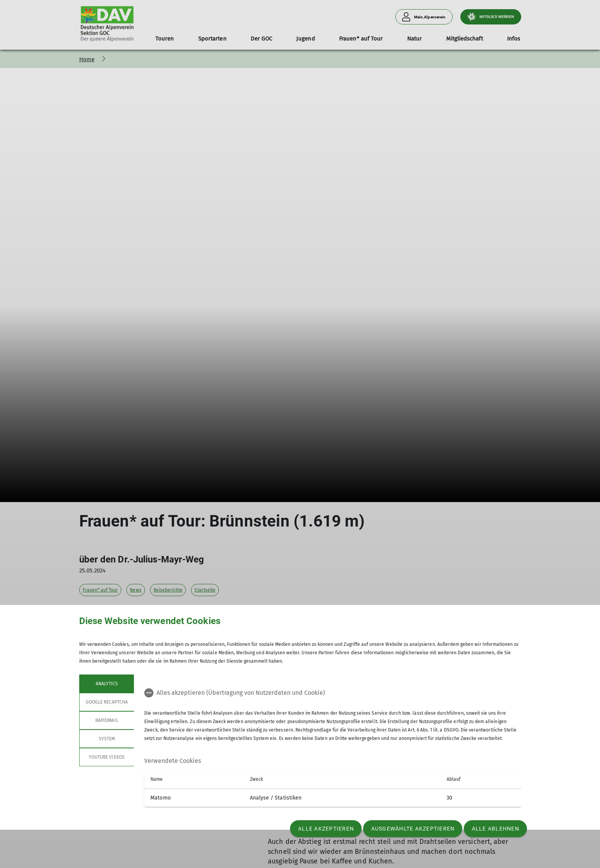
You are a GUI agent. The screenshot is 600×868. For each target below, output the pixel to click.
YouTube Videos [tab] (107, 757)
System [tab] (106, 739)
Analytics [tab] (106, 684)
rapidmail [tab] (107, 720)
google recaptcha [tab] (107, 702)
